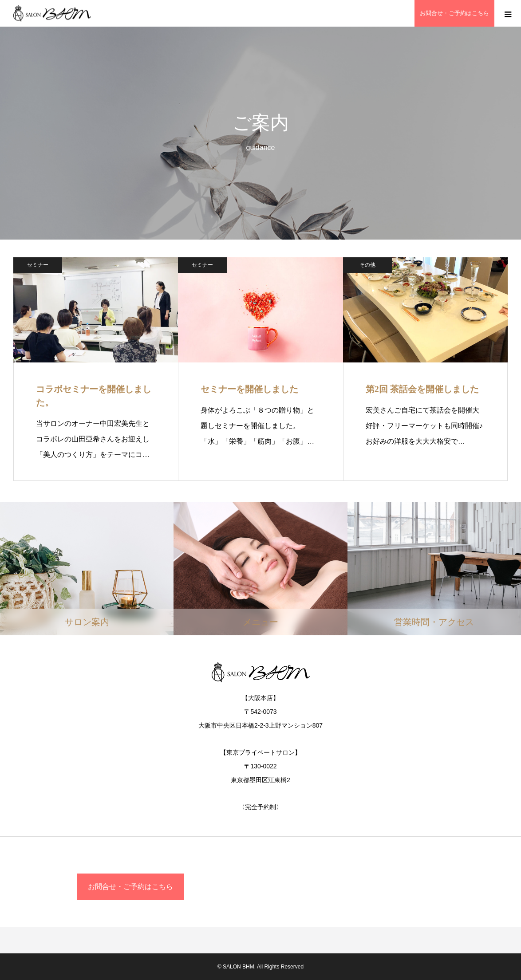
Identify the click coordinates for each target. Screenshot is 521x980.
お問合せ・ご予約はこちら (130, 887)
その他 (367, 265)
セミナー (38, 265)
